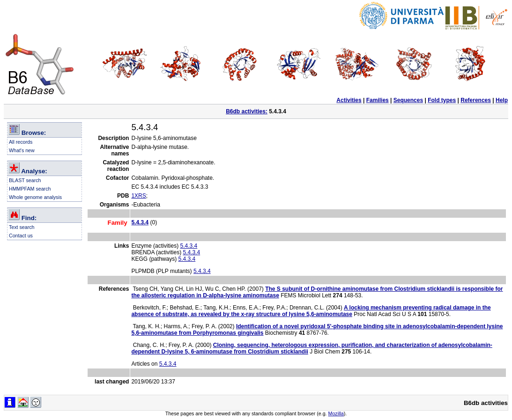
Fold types (442, 100)
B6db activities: (247, 111)
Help (502, 100)
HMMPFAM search (30, 189)
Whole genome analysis (35, 197)
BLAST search (25, 180)
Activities (349, 100)
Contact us (21, 236)
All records (21, 142)
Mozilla (336, 413)
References (476, 100)
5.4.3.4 (189, 246)
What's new (22, 150)
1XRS (138, 196)
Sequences (408, 100)
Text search (22, 227)
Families (378, 100)
